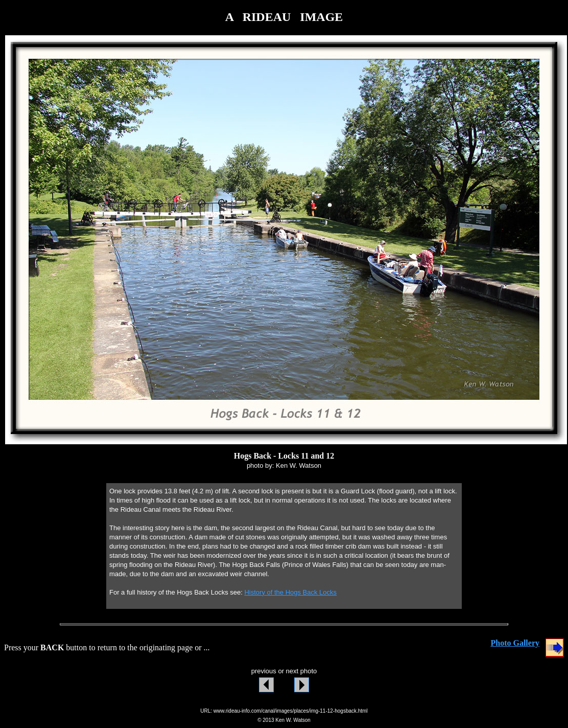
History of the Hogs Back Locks (290, 592)
